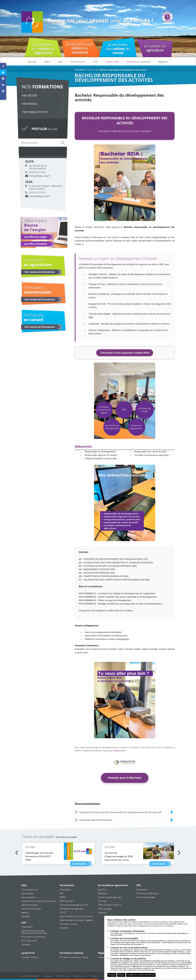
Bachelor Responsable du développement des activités (34, 932)
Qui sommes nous (30, 890)
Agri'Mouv (103, 890)
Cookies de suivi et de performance (152, 951)
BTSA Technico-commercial (33, 937)
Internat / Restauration (31, 909)
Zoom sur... (80, 976)
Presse (94, 976)
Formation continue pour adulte (74, 957)
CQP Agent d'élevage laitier (72, 909)
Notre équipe (27, 893)
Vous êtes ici (80, 70)
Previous (17, 853)
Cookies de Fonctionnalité (152, 941)
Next (179, 853)
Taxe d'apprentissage (146, 897)
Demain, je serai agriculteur (110, 897)
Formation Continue (138, 62)
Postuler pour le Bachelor (125, 778)
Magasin (163, 62)
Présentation (27, 927)
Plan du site (63, 976)
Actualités (26, 916)
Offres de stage (105, 909)
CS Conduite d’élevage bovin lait (74, 905)
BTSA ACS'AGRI (66, 901)
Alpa (47, 62)
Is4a (60, 62)
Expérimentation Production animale (76, 916)
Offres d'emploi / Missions (110, 905)
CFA (95, 62)
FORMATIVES (119, 751)
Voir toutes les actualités (66, 837)
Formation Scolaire (30, 957)
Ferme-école (78, 62)
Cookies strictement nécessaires (152, 933)
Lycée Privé (112, 62)
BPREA (63, 897)
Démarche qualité (29, 905)
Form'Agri (102, 901)
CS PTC (63, 912)
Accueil (32, 62)
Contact (48, 976)
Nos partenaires (29, 897)
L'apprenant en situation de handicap (38, 901)
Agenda (25, 912)
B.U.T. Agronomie (29, 941)
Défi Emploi (103, 893)
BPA (62, 893)
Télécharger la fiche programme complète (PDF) (125, 353)
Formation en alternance (147, 893)
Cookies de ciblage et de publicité (152, 964)
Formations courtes (68, 924)
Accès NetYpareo (30, 976)
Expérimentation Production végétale (76, 920)
